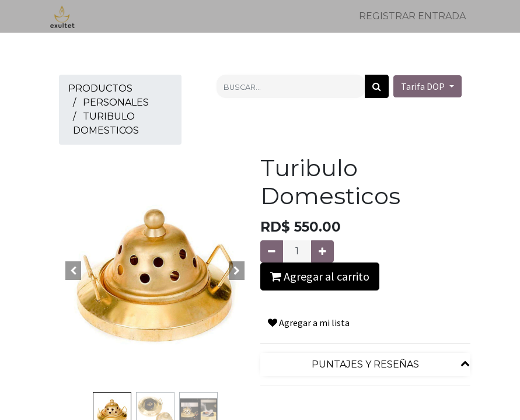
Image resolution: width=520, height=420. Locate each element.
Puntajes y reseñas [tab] (365, 364)
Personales (116, 102)
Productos (100, 88)
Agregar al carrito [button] (320, 276)
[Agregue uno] (322, 251)
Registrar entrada (412, 16)
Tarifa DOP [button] (424, 86)
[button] (74, 271)
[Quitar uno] (272, 251)
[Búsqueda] (377, 86)
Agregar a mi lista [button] (309, 323)
